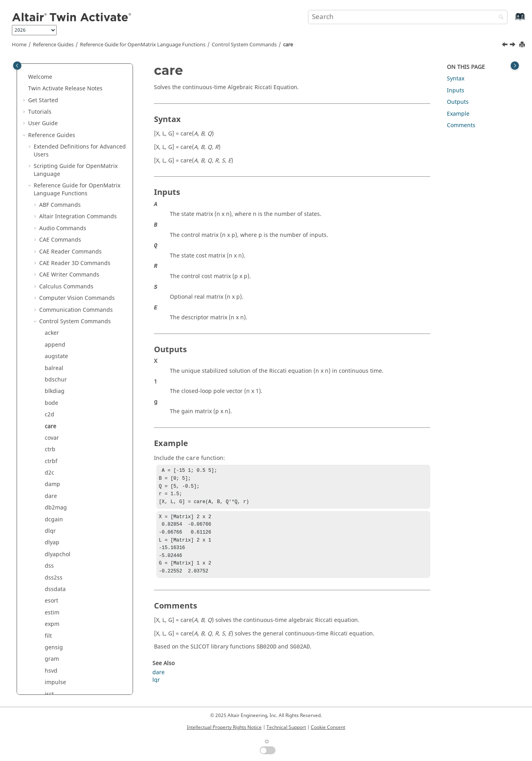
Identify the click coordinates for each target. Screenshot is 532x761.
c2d (49, 161)
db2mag (56, 255)
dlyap (52, 289)
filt (48, 383)
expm (52, 371)
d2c (49, 220)
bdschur (56, 127)
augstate (56, 103)
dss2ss (54, 325)
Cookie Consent (328, 727)
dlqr (50, 278)
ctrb (50, 196)
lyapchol (56, 592)
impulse (55, 429)
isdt (50, 464)
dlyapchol (58, 301)
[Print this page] (523, 45)
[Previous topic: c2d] (505, 46)
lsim (50, 569)
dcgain (54, 266)
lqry (50, 557)
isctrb (52, 453)
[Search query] (408, 17)
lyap (50, 581)
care (288, 45)
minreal (55, 627)
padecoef (57, 674)
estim (52, 360)
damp (52, 231)
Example (458, 114)
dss (49, 313)
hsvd (51, 418)
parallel (55, 686)
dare (51, 243)
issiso (52, 487)
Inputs (456, 91)
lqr (48, 546)
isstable (55, 499)
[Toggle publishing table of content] (17, 66)
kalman (54, 511)
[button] (36, 69)
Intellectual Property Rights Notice (224, 727)
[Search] (499, 18)
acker (52, 80)
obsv (51, 651)
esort (51, 348)
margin (54, 615)
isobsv (53, 476)
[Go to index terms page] (512, 20)
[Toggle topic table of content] (515, 66)
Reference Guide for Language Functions (143, 45)
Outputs (458, 102)
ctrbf (51, 208)
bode (51, 150)
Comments (461, 125)
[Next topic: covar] (513, 46)
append (55, 92)
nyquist (55, 639)
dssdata (55, 336)
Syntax (456, 79)
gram (52, 406)
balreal (54, 115)
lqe (49, 534)
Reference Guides (53, 45)
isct (49, 441)
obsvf (52, 662)
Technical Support (286, 727)
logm (51, 522)
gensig (54, 394)
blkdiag (55, 138)
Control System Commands (244, 45)
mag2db (56, 604)
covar (52, 185)
